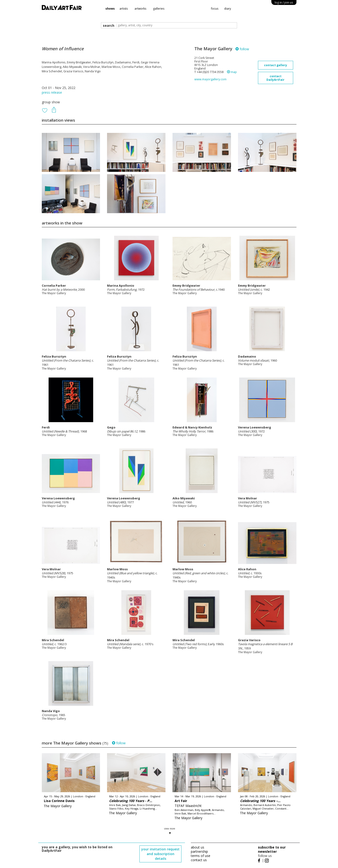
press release (52, 92)
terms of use (201, 856)
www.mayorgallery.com (210, 79)
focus (215, 9)
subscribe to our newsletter (272, 849)
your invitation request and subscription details (160, 854)
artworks (140, 9)
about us (198, 847)
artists (124, 9)
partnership (199, 851)
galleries (159, 9)
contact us (199, 860)
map (232, 72)
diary (228, 9)
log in (284, 2)
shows (110, 9)
